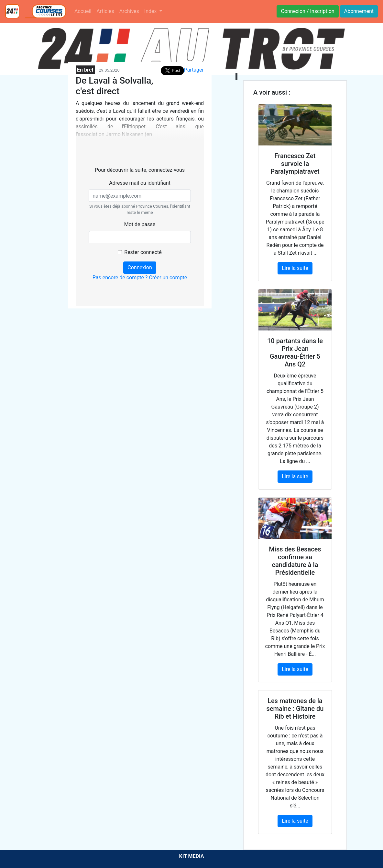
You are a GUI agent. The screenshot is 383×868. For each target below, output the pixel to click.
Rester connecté (143, 252)
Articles (105, 11)
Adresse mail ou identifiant (140, 183)
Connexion (140, 267)
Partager (194, 70)
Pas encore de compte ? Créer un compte (140, 278)
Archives (129, 11)
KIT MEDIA (191, 856)
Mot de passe (140, 224)
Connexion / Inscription (307, 11)
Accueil (83, 11)
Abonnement (359, 11)
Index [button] (151, 11)
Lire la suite (295, 268)
